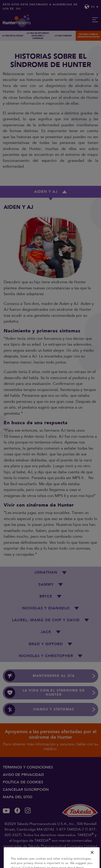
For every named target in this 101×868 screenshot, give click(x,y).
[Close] (92, 858)
